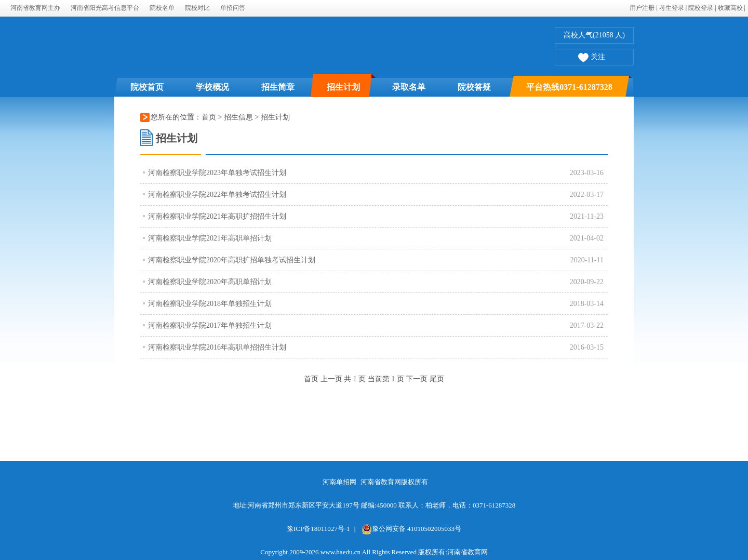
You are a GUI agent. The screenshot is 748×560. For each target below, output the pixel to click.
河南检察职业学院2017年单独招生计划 (210, 325)
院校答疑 (474, 87)
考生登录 (672, 8)
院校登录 (701, 8)
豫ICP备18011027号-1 (318, 529)
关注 (592, 58)
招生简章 (278, 87)
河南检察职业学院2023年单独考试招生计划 (217, 173)
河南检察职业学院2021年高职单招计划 (210, 238)
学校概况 (212, 87)
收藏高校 (730, 8)
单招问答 (233, 8)
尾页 (437, 379)
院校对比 (197, 8)
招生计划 (343, 87)
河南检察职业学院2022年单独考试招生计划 (217, 195)
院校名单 (162, 8)
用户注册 (642, 8)
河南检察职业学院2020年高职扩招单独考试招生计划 (232, 260)
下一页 (417, 379)
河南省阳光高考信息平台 (105, 8)
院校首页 (147, 87)
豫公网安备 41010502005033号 (411, 529)
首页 (209, 117)
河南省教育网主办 (35, 8)
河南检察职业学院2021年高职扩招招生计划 (217, 216)
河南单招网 (339, 482)
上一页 (331, 379)
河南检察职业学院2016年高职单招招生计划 (217, 347)
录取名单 (409, 87)
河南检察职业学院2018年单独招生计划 (210, 304)
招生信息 (239, 117)
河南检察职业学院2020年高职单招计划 (210, 282)
